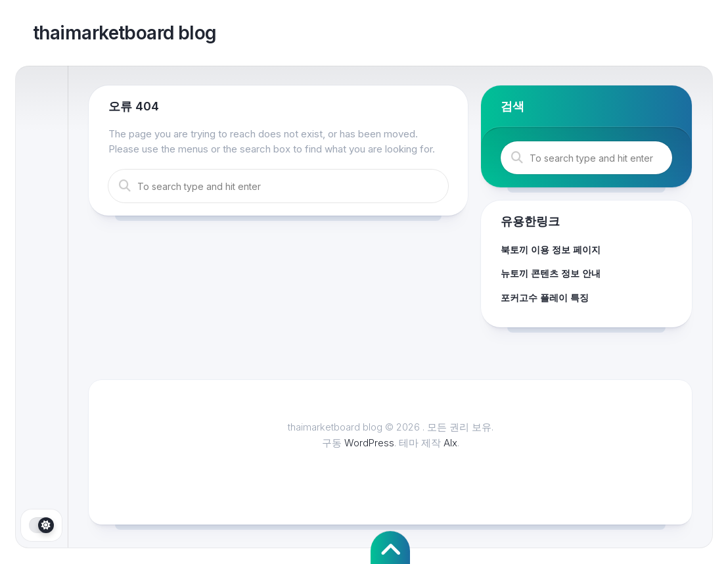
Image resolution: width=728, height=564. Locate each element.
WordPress (369, 443)
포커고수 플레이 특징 (545, 297)
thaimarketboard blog (125, 33)
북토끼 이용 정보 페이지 (551, 249)
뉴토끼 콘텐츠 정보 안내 (551, 273)
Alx (450, 443)
